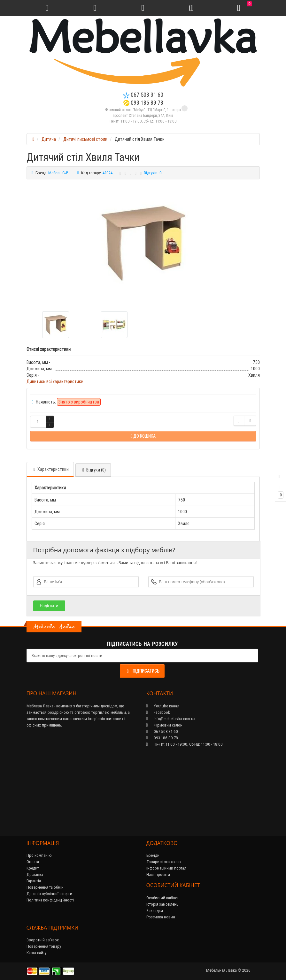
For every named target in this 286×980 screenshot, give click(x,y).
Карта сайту (36, 953)
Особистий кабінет (162, 898)
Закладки (155, 911)
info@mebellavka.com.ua (171, 719)
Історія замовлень (162, 904)
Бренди (153, 855)
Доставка (35, 874)
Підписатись (142, 671)
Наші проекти (158, 874)
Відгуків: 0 (153, 173)
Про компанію (39, 855)
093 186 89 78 (143, 103)
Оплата (33, 862)
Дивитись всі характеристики (55, 381)
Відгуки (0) (93, 470)
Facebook (158, 712)
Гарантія (34, 881)
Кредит (33, 868)
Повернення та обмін (45, 887)
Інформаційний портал (166, 868)
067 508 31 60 (143, 95)
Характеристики (50, 469)
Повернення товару (44, 946)
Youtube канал (163, 706)
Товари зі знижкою (164, 862)
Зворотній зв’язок (43, 940)
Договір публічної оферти (49, 894)
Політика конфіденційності (50, 900)
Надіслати (49, 606)
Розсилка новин (161, 917)
